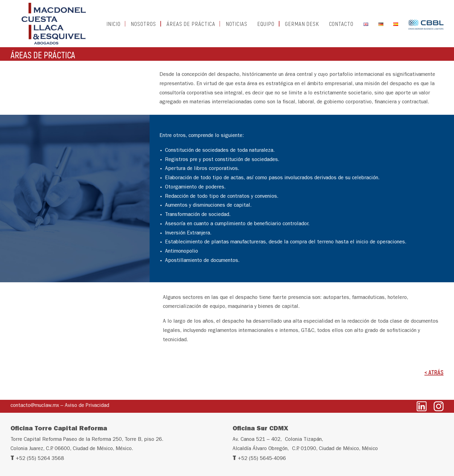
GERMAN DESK (302, 26)
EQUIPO (266, 26)
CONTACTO (341, 26)
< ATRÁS (434, 378)
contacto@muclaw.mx (35, 406)
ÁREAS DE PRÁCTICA (191, 26)
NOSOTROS (143, 26)
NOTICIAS (237, 26)
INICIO (113, 26)
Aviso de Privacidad (87, 406)
